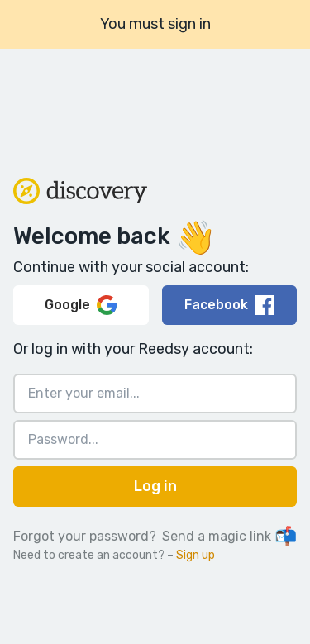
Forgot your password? (85, 536)
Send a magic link (229, 536)
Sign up (196, 555)
